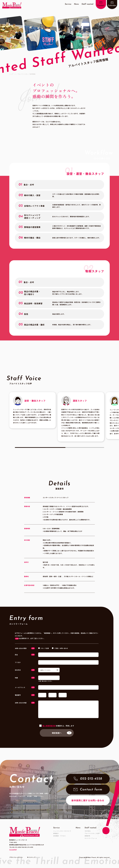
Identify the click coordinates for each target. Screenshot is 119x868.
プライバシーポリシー (16, 858)
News (76, 4)
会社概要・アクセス (59, 836)
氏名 (25, 655)
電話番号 (25, 695)
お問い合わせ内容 (25, 703)
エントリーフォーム (91, 838)
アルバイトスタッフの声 (92, 833)
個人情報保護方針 (49, 726)
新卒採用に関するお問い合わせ (88, 800)
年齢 (25, 678)
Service (68, 4)
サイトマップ (31, 858)
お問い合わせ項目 (25, 648)
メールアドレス (25, 687)
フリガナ (18, 662)
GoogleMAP (13, 850)
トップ (11, 74)
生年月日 (25, 670)
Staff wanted (87, 4)
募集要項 (87, 836)
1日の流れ (88, 831)
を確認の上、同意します (58, 726)
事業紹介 (56, 833)
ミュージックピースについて (62, 831)
